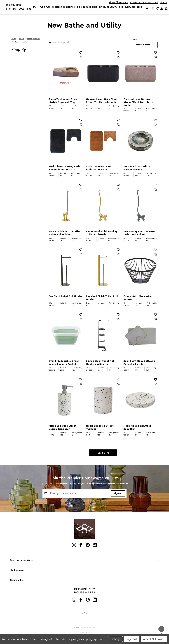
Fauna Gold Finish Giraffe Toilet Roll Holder (64, 233)
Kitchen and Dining (87, 7)
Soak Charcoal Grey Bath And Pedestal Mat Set (64, 168)
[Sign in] (162, 8)
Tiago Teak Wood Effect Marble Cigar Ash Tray (64, 101)
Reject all (132, 639)
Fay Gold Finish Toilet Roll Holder (102, 298)
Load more (103, 453)
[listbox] (145, 45)
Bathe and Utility (108, 7)
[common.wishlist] (158, 8)
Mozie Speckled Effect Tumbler (100, 427)
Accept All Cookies (154, 639)
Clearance (130, 7)
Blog (140, 7)
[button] (27, 50)
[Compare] (153, 8)
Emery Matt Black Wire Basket (137, 298)
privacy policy (103, 501)
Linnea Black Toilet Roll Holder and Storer (100, 363)
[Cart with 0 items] (166, 8)
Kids (121, 7)
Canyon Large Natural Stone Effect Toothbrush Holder (139, 102)
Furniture (45, 7)
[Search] (147, 8)
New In (35, 7)
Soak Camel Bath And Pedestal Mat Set (99, 168)
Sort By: (135, 39)
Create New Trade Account (144, 2)
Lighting (71, 7)
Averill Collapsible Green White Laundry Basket (64, 363)
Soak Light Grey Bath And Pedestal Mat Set (139, 363)
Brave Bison (87, 633)
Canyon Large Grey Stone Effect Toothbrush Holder (102, 101)
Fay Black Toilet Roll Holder (66, 296)
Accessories (58, 7)
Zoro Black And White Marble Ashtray (137, 168)
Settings (115, 639)
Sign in (163, 2)
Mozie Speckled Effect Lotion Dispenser (63, 427)
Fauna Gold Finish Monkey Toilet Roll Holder (102, 233)
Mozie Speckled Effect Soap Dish (137, 427)
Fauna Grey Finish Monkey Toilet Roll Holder (139, 233)
